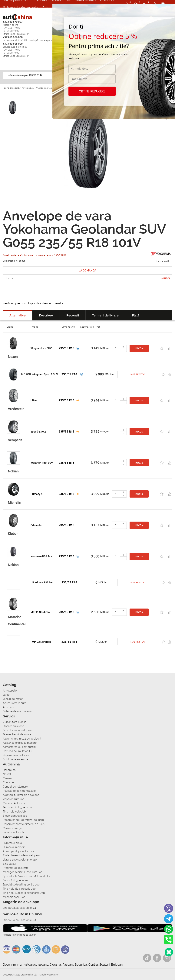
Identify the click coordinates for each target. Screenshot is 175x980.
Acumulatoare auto (14, 703)
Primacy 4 (36, 494)
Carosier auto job (13, 828)
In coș (139, 348)
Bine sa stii (9, 864)
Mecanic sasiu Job (14, 897)
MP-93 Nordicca (40, 612)
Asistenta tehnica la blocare (20, 743)
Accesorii (8, 707)
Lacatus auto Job (13, 832)
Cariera (7, 778)
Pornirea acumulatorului (17, 751)
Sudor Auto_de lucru (15, 880)
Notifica (166, 278)
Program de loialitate (16, 868)
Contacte (8, 782)
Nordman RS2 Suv (41, 556)
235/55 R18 (66, 348)
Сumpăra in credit (14, 847)
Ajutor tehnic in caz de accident (22, 739)
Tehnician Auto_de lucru (17, 807)
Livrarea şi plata (12, 843)
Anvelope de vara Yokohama (18, 255)
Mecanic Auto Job (14, 803)
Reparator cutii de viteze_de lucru (23, 820)
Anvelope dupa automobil (19, 851)
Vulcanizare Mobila (15, 722)
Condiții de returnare (15, 787)
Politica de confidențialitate (19, 791)
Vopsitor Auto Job (14, 799)
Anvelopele (10, 691)
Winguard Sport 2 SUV (45, 374)
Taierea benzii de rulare (17, 734)
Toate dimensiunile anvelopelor (22, 855)
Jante (6, 695)
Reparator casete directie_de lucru (24, 824)
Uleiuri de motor (13, 699)
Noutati (7, 774)
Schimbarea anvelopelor (18, 730)
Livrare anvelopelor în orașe (20, 860)
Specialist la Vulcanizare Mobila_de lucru (28, 876)
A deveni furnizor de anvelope (21, 795)
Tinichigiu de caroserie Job (19, 889)
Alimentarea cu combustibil (20, 747)
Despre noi (9, 770)
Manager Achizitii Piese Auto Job (23, 872)
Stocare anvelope (13, 726)
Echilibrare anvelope (15, 759)
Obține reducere (92, 91)
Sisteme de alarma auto (20, 7)
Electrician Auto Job (15, 816)
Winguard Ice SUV (41, 348)
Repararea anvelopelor (17, 755)
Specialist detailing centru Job (21, 885)
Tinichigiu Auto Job (14, 812)
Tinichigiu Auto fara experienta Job (24, 893)
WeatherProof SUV (42, 463)
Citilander (36, 525)
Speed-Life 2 (38, 432)
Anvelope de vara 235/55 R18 (51, 255)
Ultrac (34, 400)
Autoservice (51, 7)
